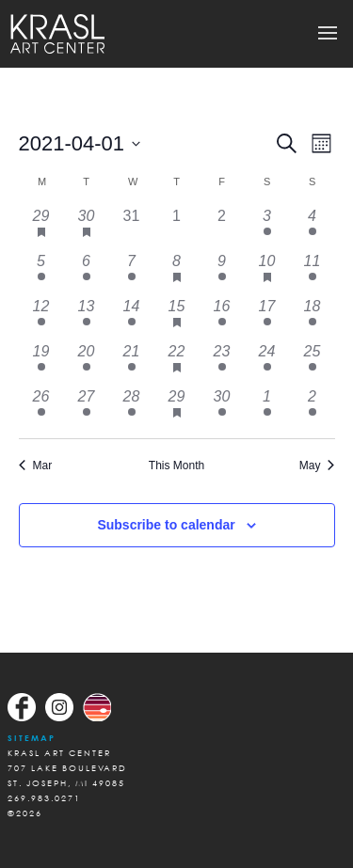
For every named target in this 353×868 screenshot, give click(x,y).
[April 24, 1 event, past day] (267, 363)
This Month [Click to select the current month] (176, 466)
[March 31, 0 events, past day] (132, 228)
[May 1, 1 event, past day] (267, 408)
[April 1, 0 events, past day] (177, 228)
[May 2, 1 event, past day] (313, 408)
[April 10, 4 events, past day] (267, 273)
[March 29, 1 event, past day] (41, 228)
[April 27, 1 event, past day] (87, 408)
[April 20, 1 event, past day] (87, 363)
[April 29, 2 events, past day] (177, 408)
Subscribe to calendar (166, 525)
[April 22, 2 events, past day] (177, 363)
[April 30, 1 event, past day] (222, 408)
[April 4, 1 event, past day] (313, 228)
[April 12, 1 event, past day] (41, 318)
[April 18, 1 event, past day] (313, 318)
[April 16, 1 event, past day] (222, 318)
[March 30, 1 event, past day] (87, 228)
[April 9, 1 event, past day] (222, 273)
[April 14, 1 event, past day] (132, 318)
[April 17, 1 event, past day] (267, 318)
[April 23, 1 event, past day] (222, 363)
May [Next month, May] (317, 466)
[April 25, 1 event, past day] (313, 363)
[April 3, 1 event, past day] (267, 228)
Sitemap (32, 738)
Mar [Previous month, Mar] (36, 466)
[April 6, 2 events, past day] (87, 273)
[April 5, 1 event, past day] (41, 273)
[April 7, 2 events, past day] (132, 273)
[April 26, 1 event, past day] (41, 408)
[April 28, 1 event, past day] (132, 408)
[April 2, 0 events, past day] (222, 228)
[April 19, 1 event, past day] (41, 363)
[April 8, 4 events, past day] (177, 273)
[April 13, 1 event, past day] (87, 318)
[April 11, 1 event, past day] (313, 273)
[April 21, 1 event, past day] (132, 363)
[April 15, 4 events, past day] (177, 318)
